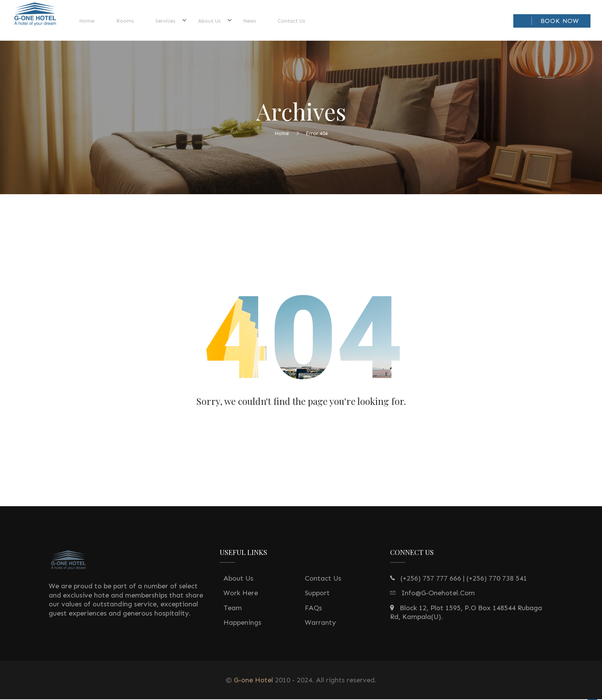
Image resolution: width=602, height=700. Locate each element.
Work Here (241, 594)
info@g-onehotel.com (438, 594)
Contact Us (323, 579)
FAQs (313, 609)
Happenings (242, 624)
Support (317, 594)
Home (282, 134)
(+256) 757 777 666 (431, 579)
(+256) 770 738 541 (497, 579)
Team (233, 609)
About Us (238, 579)
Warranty (320, 624)
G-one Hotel (253, 681)
